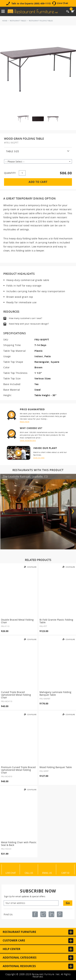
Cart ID (65, 873)
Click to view (39, 458)
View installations (28, 440)
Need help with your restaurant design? (29, 324)
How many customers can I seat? (25, 318)
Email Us (47, 873)
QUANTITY (10, 173)
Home (5, 21)
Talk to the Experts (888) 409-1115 (31, 4)
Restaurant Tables (18, 21)
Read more (25, 422)
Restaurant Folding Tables (41, 21)
